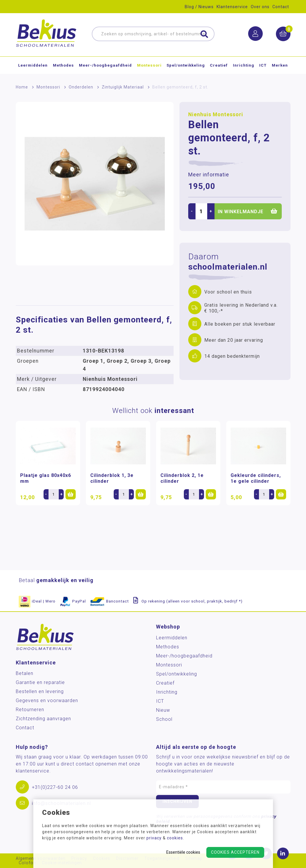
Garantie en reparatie (40, 682)
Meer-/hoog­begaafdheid (105, 65)
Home (22, 87)
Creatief (219, 65)
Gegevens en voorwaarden (47, 701)
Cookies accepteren (235, 852)
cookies (175, 838)
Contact (281, 7)
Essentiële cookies (183, 852)
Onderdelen (81, 87)
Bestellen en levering (40, 691)
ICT (263, 65)
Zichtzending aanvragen (43, 719)
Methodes (63, 65)
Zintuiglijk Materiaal (123, 87)
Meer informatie (209, 175)
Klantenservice (232, 7)
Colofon (27, 863)
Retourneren (30, 710)
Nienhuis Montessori (216, 114)
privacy (154, 838)
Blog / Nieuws (199, 7)
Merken (280, 65)
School (164, 719)
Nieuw (163, 710)
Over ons (260, 7)
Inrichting (244, 65)
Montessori (149, 65)
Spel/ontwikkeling (186, 65)
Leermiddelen (33, 65)
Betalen (25, 673)
